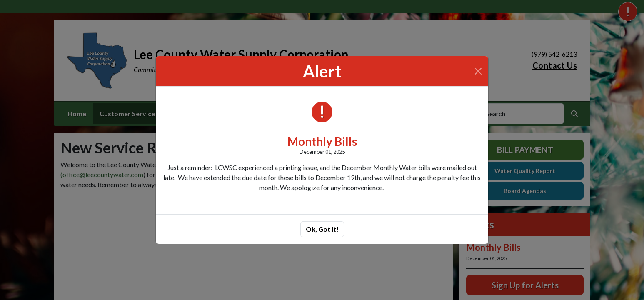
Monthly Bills (322, 141)
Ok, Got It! (322, 229)
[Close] (478, 71)
